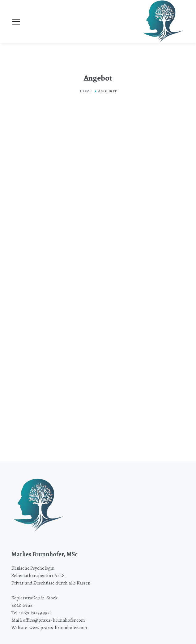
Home (86, 91)
